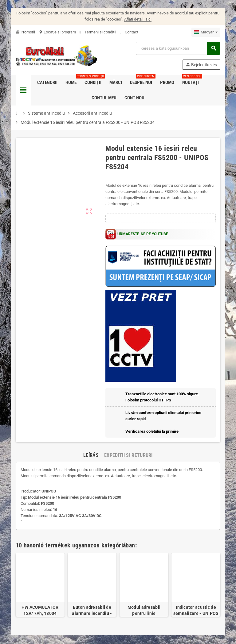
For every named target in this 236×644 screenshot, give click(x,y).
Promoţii (22, 32)
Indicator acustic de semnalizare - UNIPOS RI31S (199, 607)
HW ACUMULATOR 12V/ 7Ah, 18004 (37, 604)
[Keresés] (180, 48)
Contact (125, 32)
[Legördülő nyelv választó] (210, 32)
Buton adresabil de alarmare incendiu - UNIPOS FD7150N (91, 607)
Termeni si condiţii (94, 32)
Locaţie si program (54, 32)
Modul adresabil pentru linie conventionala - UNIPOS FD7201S (145, 607)
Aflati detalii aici (138, 19)
